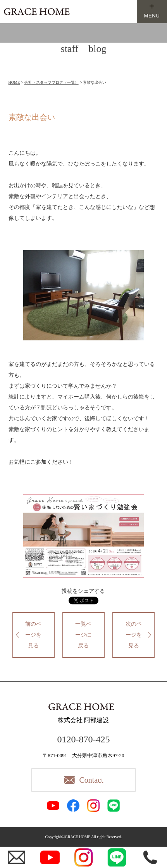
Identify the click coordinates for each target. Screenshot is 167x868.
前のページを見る (33, 635)
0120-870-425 (83, 739)
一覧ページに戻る (83, 635)
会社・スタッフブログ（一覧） (52, 82)
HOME (14, 82)
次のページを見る (134, 635)
